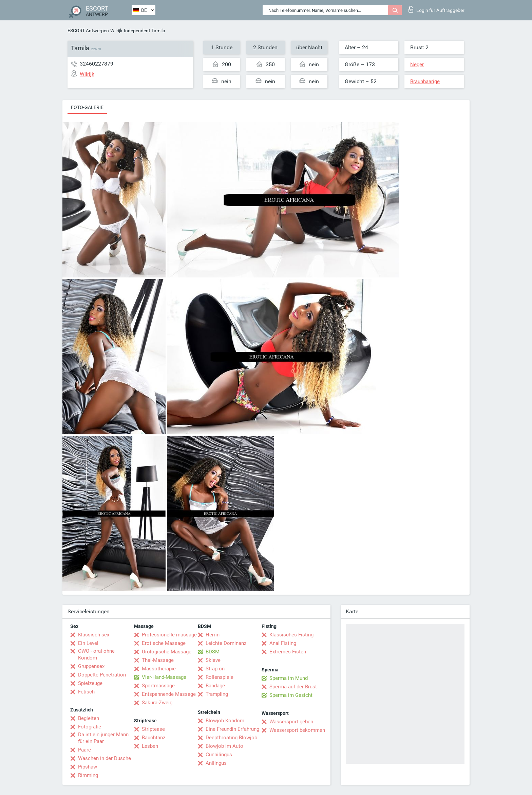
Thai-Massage (158, 660)
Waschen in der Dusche (104, 758)
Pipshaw (88, 767)
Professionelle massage (169, 635)
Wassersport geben (291, 722)
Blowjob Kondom (225, 721)
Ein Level (88, 643)
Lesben (150, 746)
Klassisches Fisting (291, 635)
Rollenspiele (220, 677)
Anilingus (216, 763)
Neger (417, 65)
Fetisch (86, 692)
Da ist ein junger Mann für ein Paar (103, 738)
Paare (84, 750)
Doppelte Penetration (102, 675)
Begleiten (89, 718)
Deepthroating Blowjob (231, 738)
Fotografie (90, 727)
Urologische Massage (167, 652)
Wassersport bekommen (297, 730)
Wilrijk (116, 31)
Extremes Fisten (288, 652)
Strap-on (215, 669)
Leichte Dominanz (226, 643)
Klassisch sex (94, 635)
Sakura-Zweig (157, 703)
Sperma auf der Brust (293, 687)
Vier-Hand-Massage (164, 677)
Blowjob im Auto (224, 746)
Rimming (88, 775)
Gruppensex (91, 666)
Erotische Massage (164, 643)
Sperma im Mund (289, 678)
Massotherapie (159, 669)
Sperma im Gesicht (291, 695)
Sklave (213, 660)
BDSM (213, 652)
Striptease (153, 729)
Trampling (217, 694)
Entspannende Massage (169, 694)
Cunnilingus (219, 755)
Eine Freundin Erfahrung (232, 729)
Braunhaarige (425, 82)
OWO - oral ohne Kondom (96, 654)
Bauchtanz (154, 738)
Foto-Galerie (87, 107)
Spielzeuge (90, 683)
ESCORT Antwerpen (88, 31)
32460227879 (97, 64)
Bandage (215, 686)
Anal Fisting (283, 643)
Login (436, 9)
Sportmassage (158, 686)
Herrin (213, 635)
